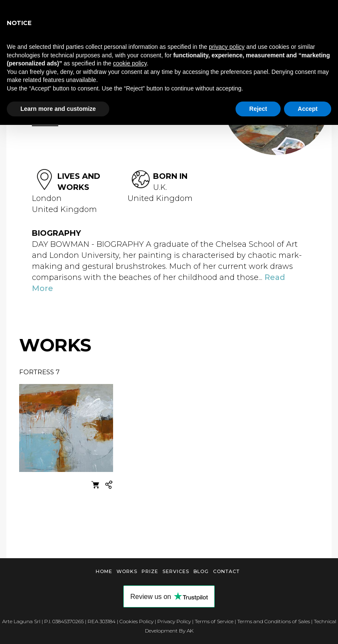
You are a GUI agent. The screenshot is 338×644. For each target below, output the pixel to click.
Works (127, 571)
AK (190, 631)
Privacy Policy (174, 621)
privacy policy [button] (227, 47)
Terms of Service (214, 621)
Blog (201, 571)
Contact (226, 571)
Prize (150, 571)
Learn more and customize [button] (58, 109)
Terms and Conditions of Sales (274, 621)
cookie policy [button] (130, 63)
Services (176, 571)
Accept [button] (308, 109)
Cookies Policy (136, 621)
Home (104, 571)
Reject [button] (258, 109)
